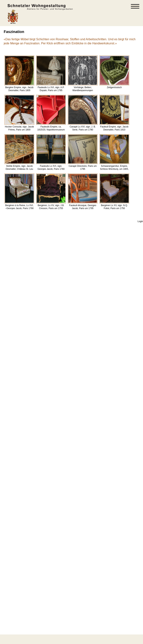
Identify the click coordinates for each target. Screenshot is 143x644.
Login (140, 221)
